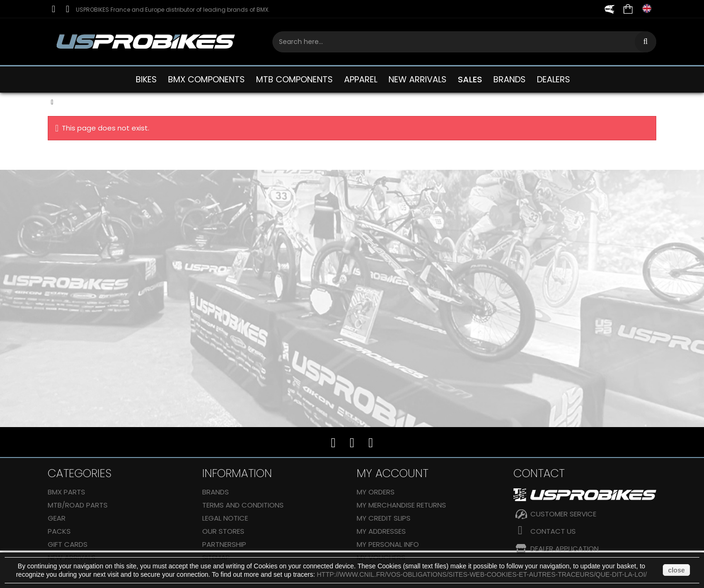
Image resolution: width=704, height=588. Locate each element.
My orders (376, 492)
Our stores (223, 531)
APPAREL (361, 79)
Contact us (553, 531)
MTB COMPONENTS (294, 79)
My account (392, 473)
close (676, 570)
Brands (216, 492)
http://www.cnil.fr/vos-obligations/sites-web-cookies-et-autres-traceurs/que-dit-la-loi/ (482, 574)
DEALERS (554, 79)
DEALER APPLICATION (565, 548)
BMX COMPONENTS (206, 79)
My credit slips (384, 518)
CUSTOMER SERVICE (563, 514)
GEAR (57, 518)
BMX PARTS (66, 492)
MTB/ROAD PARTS (78, 505)
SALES (470, 79)
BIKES (146, 79)
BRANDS (510, 79)
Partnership (224, 544)
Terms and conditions (243, 505)
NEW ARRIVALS (418, 79)
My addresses (381, 531)
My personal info (388, 544)
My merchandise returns (401, 505)
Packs (59, 531)
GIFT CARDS (68, 544)
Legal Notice (225, 518)
